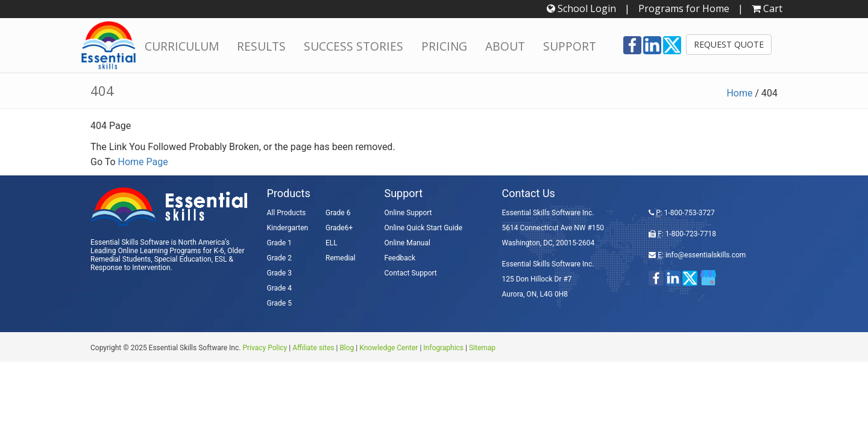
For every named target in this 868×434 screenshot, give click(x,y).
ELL (332, 243)
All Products (287, 213)
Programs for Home (684, 8)
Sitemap (482, 348)
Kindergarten (288, 228)
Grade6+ (339, 228)
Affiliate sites (313, 348)
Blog (347, 348)
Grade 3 (279, 273)
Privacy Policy (265, 348)
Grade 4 (279, 288)
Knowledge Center (388, 348)
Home (739, 93)
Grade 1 (279, 243)
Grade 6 (338, 213)
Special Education (183, 259)
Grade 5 (279, 303)
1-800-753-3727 (690, 213)
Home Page (143, 162)
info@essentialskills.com (706, 255)
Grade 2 (279, 258)
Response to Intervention (131, 268)
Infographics (443, 348)
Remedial (341, 258)
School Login (581, 8)
